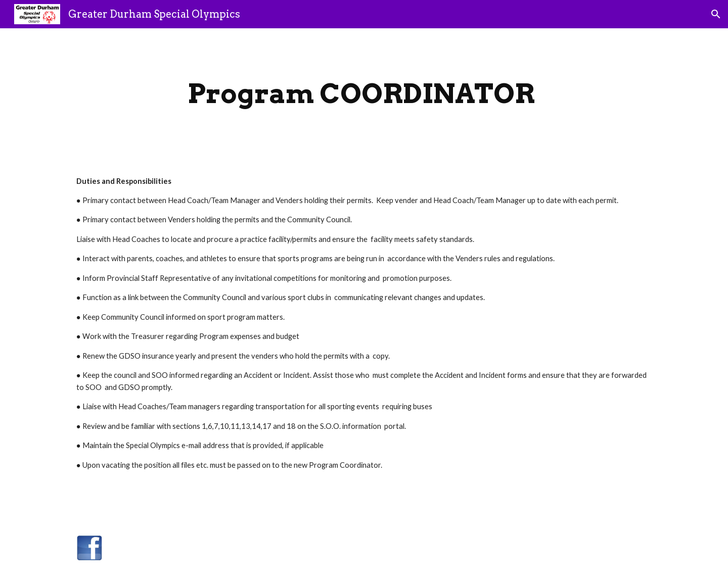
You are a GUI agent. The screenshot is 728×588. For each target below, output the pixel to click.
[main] (364, 94)
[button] (716, 14)
